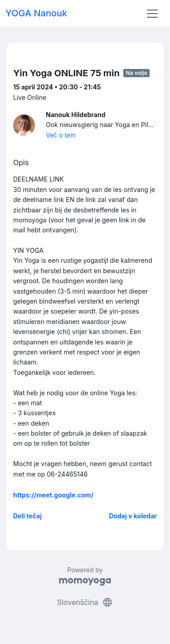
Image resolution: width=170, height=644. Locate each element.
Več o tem (61, 135)
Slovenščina (85, 602)
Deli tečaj (27, 516)
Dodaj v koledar (133, 516)
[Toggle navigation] (152, 14)
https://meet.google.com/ (53, 495)
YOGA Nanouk (36, 13)
